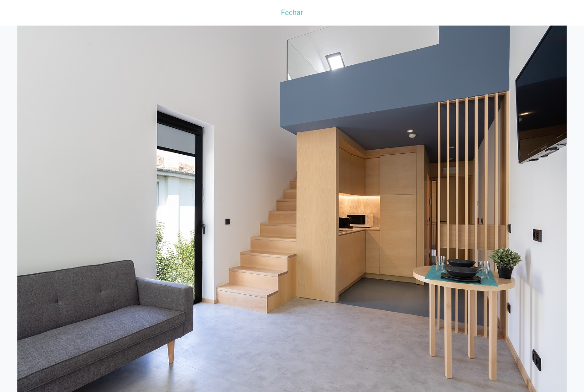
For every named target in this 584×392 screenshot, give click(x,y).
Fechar (292, 13)
